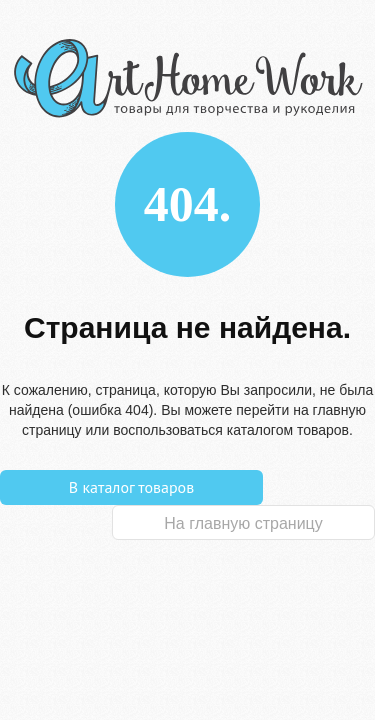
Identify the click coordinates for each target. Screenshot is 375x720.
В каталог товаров (131, 487)
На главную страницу (243, 523)
